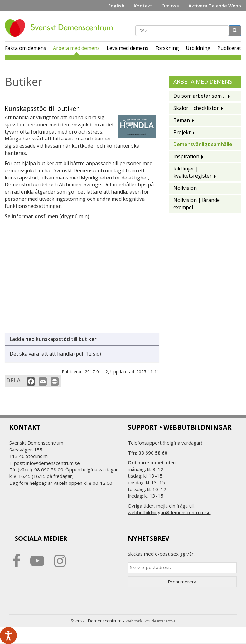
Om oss (170, 6)
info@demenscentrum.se (53, 463)
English (116, 6)
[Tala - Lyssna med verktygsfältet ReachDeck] (8, 636)
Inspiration (186, 156)
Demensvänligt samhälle (203, 144)
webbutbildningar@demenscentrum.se (169, 512)
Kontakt (143, 6)
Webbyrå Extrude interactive (151, 621)
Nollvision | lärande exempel (197, 204)
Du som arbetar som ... (200, 96)
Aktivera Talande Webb (215, 6)
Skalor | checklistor (196, 108)
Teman (182, 120)
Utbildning (198, 48)
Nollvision (185, 188)
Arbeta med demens (76, 48)
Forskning (167, 48)
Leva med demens (128, 48)
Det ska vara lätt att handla (41, 354)
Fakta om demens (26, 48)
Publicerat (229, 48)
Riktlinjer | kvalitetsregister (193, 172)
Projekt (182, 132)
